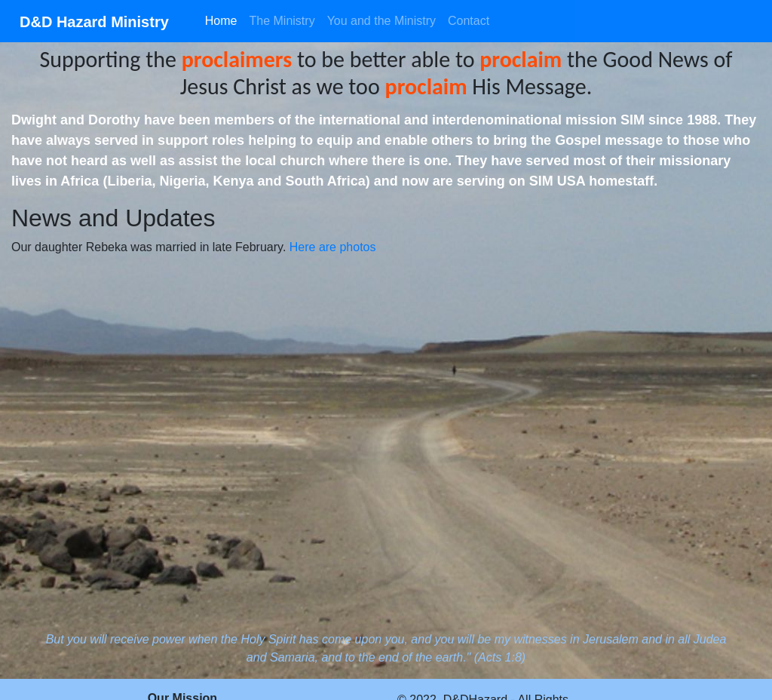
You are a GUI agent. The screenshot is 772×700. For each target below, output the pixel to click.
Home (221, 21)
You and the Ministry (381, 21)
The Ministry (282, 21)
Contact (469, 21)
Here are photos (333, 247)
